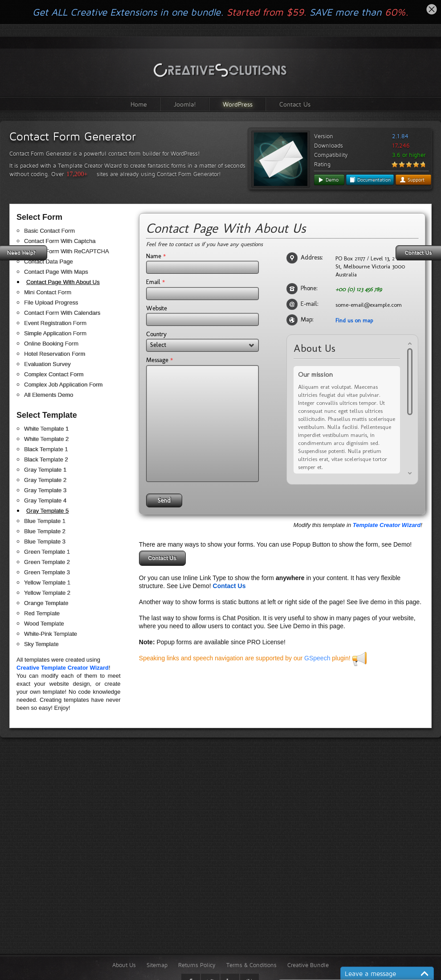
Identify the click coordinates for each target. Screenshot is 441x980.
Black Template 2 (46, 459)
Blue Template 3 (45, 541)
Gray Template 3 (45, 490)
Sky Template (41, 644)
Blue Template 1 (45, 521)
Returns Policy (197, 965)
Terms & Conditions (251, 965)
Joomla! (185, 104)
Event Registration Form (55, 323)
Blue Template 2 (45, 531)
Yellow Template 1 (47, 583)
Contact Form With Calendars (62, 313)
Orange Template (46, 603)
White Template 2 (46, 439)
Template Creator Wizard (387, 525)
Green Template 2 (47, 562)
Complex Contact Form (54, 374)
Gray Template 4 (45, 500)
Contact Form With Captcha (60, 241)
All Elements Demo (49, 395)
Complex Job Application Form (63, 385)
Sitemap (157, 965)
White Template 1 (46, 429)
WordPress (238, 104)
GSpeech (317, 658)
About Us (124, 965)
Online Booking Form (51, 344)
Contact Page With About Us (63, 282)
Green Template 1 (47, 552)
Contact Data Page (49, 261)
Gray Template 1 (45, 470)
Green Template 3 (47, 572)
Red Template (42, 613)
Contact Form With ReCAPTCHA (67, 251)
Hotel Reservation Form (55, 354)
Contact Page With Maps (56, 272)
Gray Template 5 (47, 511)
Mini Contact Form (48, 292)
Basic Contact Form (49, 231)
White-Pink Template (51, 634)
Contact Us (295, 104)
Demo (328, 180)
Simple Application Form (55, 333)
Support (412, 180)
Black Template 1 (46, 449)
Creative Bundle (308, 965)
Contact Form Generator (73, 136)
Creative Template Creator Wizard (63, 668)
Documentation (370, 180)
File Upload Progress (51, 303)
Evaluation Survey (47, 364)
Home (139, 104)
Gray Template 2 (45, 480)
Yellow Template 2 (47, 593)
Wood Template (44, 624)
